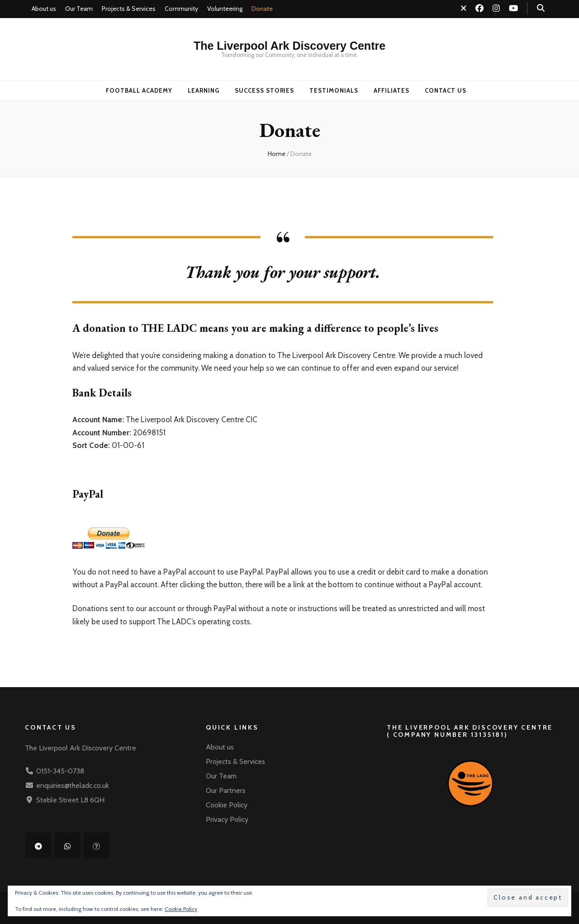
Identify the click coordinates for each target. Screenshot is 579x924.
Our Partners (226, 790)
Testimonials (334, 90)
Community (181, 9)
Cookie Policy (227, 805)
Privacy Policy (227, 819)
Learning (204, 90)
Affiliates (392, 90)
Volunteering (225, 9)
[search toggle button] (541, 8)
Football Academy (139, 90)
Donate (262, 9)
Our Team (79, 9)
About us (44, 9)
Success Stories (265, 90)
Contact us (446, 90)
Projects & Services (129, 9)
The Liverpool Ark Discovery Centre (289, 46)
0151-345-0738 (60, 771)
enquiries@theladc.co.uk (73, 785)
